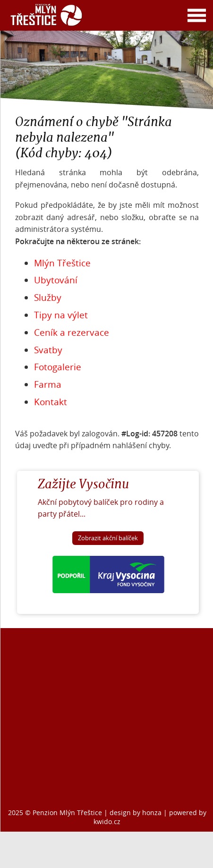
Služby (48, 298)
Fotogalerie (58, 367)
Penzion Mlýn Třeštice (67, 813)
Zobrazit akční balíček (108, 538)
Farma (48, 384)
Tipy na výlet (61, 315)
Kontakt (51, 402)
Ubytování (56, 280)
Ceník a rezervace (72, 332)
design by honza (136, 813)
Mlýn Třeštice (62, 263)
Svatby (48, 350)
